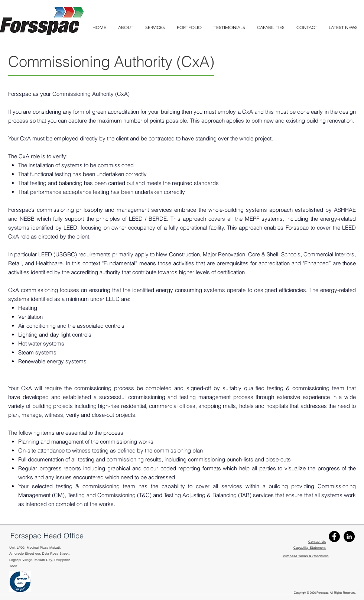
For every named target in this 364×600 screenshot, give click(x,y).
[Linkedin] (349, 536)
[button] (271, 27)
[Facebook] (334, 536)
